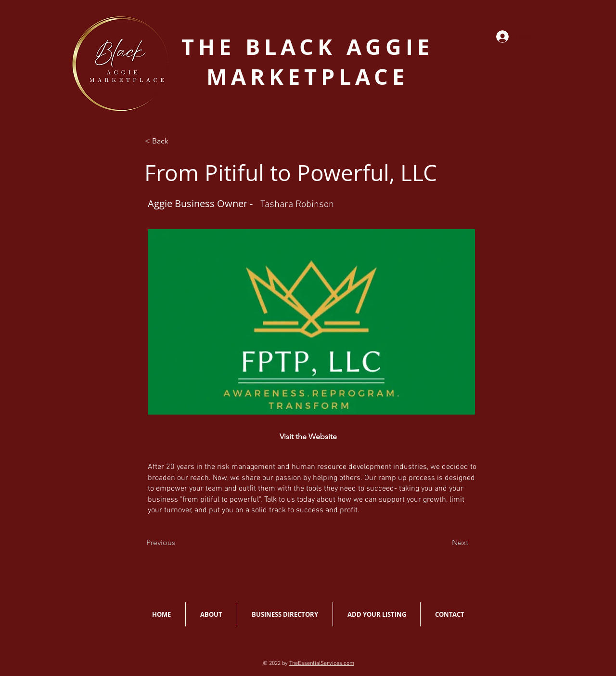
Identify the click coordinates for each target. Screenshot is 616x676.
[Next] (460, 543)
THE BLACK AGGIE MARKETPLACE (308, 62)
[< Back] (177, 141)
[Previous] (161, 543)
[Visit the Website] (308, 437)
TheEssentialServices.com (322, 663)
